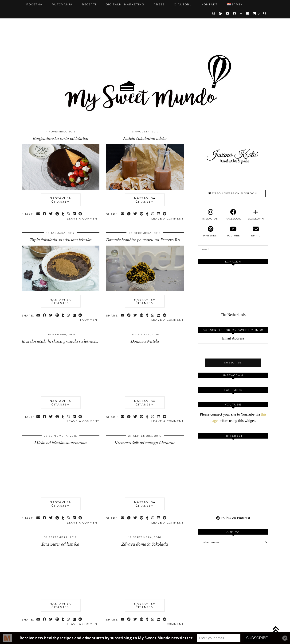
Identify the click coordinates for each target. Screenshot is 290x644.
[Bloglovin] (241, 13)
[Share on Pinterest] (57, 214)
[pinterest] (211, 231)
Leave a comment (83, 219)
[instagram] (211, 215)
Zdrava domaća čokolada (145, 544)
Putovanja (62, 4)
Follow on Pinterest (233, 518)
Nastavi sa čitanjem (61, 200)
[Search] (265, 13)
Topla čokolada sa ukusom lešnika (61, 240)
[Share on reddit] (80, 214)
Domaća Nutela (145, 341)
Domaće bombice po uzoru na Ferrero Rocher (147, 240)
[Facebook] (235, 13)
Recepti (89, 4)
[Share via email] (38, 214)
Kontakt (210, 4)
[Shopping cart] (256, 13)
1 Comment (90, 320)
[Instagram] (214, 13)
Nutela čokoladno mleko (145, 139)
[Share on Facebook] (45, 214)
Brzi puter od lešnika (61, 544)
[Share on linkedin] (74, 214)
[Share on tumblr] (63, 214)
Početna (34, 4)
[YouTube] (228, 13)
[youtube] (233, 231)
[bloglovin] (256, 215)
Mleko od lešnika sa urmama (61, 443)
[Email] (248, 13)
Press (159, 4)
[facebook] (233, 215)
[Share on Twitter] (51, 214)
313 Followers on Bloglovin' (233, 193)
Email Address (233, 338)
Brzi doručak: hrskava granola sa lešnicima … (63, 341)
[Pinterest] (221, 13)
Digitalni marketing (125, 4)
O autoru (183, 4)
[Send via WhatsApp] (69, 214)
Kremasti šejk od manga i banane (145, 443)
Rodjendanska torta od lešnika (61, 139)
